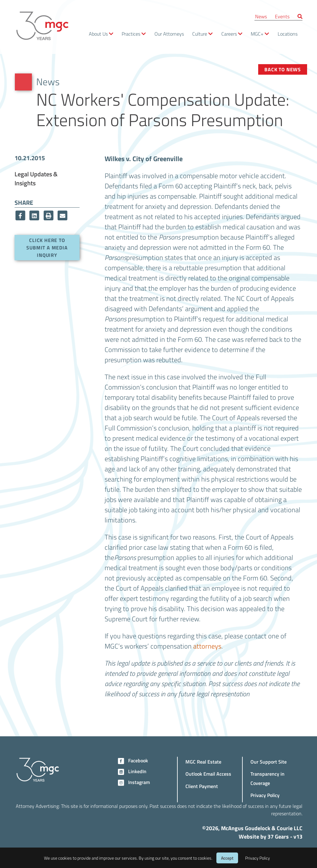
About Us (98, 34)
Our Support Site (269, 762)
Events (282, 16)
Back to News (283, 69)
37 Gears (278, 836)
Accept (227, 858)
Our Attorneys (169, 34)
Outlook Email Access (208, 774)
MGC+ (257, 34)
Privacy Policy (265, 795)
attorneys (207, 646)
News (261, 16)
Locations (288, 34)
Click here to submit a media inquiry (47, 247)
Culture (200, 34)
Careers (229, 34)
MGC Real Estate (203, 762)
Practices (131, 34)
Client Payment (202, 786)
